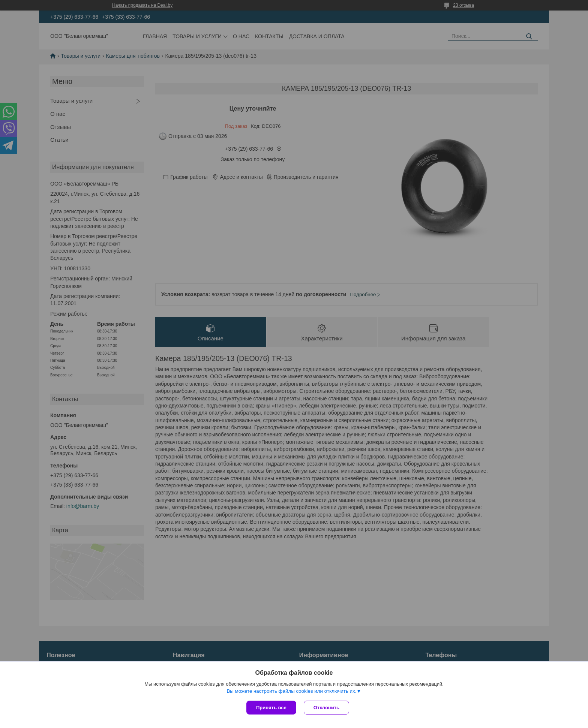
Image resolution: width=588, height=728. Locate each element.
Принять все (271, 708)
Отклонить (326, 708)
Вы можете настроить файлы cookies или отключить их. (291, 691)
